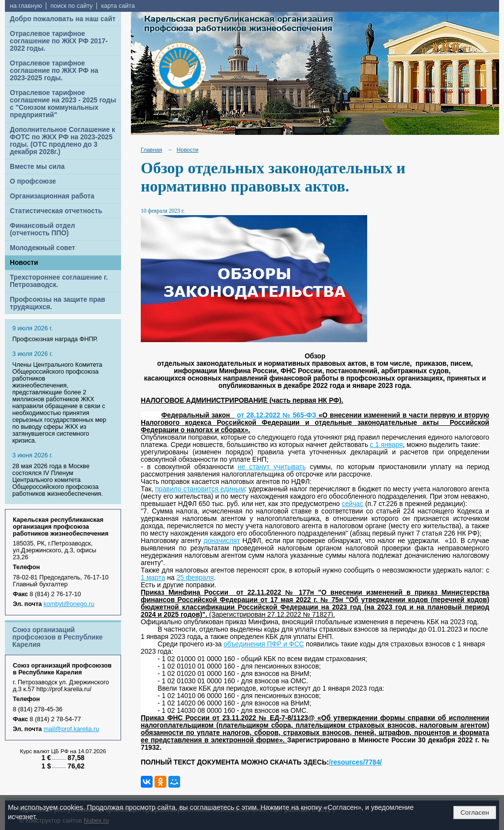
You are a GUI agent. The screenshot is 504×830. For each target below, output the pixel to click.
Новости (24, 263)
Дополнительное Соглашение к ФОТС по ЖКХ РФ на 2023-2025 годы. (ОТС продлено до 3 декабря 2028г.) (63, 141)
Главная (152, 150)
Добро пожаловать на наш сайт (63, 19)
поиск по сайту (71, 6)
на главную (26, 6)
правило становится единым (200, 489)
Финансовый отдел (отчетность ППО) (42, 229)
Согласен (474, 813)
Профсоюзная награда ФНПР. (55, 339)
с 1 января (387, 445)
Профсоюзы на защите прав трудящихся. (58, 303)
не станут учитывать (272, 467)
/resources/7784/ (355, 762)
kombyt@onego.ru (69, 604)
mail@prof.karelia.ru (72, 729)
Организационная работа (52, 196)
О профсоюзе (33, 181)
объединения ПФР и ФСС (264, 644)
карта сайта (118, 6)
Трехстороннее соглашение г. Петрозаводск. (59, 281)
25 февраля (195, 578)
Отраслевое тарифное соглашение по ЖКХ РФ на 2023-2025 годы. (54, 71)
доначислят (222, 541)
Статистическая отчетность (56, 211)
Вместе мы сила (37, 167)
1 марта (153, 578)
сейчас (352, 504)
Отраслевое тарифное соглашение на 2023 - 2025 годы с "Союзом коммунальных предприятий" (63, 104)
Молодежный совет (43, 248)
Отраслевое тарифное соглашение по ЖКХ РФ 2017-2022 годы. (59, 41)
